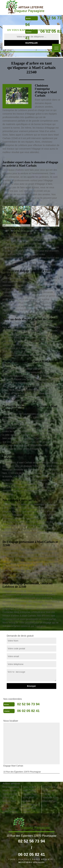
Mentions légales (32, 862)
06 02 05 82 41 (28, 711)
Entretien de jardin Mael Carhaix (49, 790)
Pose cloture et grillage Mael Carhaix (30, 808)
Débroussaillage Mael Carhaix (11, 789)
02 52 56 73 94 (28, 704)
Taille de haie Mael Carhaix (30, 789)
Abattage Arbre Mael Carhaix (50, 799)
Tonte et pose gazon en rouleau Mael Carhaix (10, 799)
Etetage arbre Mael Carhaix (10, 810)
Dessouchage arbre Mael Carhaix (30, 797)
